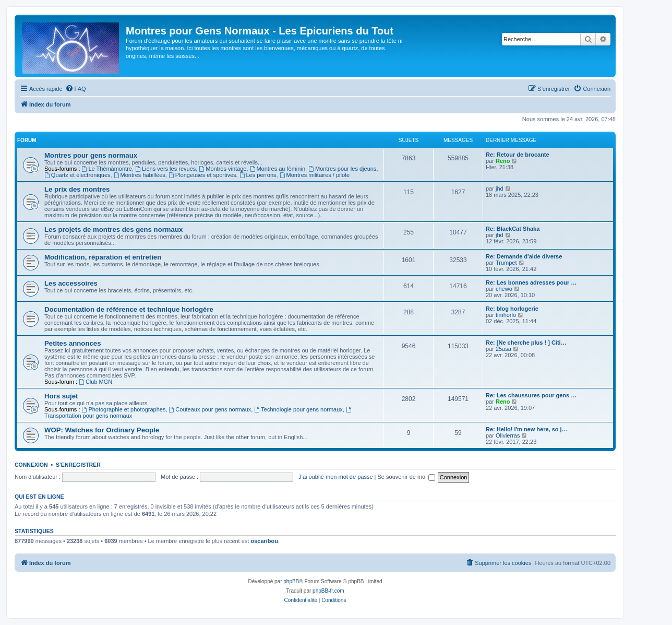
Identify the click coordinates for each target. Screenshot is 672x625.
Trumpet (506, 263)
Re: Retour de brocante (518, 155)
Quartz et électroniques (77, 175)
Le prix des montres (77, 189)
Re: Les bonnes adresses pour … (531, 282)
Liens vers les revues (165, 169)
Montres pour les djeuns (342, 169)
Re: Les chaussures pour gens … (531, 395)
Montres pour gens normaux (91, 155)
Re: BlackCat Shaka (513, 229)
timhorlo (506, 315)
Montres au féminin (278, 169)
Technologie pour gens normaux (298, 409)
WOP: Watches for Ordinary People (102, 430)
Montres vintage (223, 169)
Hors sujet (61, 396)
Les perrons (258, 175)
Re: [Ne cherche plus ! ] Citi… (526, 343)
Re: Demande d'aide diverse (524, 256)
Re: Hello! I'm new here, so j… (527, 429)
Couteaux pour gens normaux (210, 409)
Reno (503, 161)
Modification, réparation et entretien (103, 257)
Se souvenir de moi (406, 477)
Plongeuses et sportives (202, 175)
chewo (504, 289)
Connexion (31, 465)
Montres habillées (140, 175)
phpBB (291, 581)
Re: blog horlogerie (512, 309)
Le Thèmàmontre (107, 169)
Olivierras (508, 435)
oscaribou (264, 541)
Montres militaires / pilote (315, 175)
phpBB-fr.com (328, 591)
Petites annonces (73, 343)
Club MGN (95, 382)
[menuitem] (76, 89)
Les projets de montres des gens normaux (113, 229)
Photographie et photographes (124, 409)
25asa (503, 349)
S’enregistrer (78, 465)
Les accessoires (71, 283)
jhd (500, 188)
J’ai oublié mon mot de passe (335, 477)
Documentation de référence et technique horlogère (129, 309)
